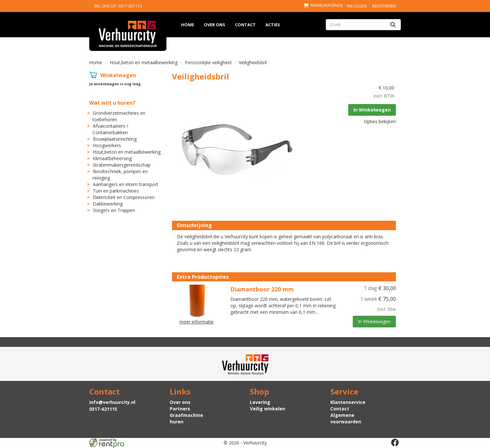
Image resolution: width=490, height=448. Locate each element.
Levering (260, 402)
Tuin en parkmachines (116, 191)
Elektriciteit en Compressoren (124, 197)
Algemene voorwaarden (346, 418)
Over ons (214, 25)
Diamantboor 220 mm (262, 289)
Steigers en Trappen (114, 210)
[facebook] (395, 442)
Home (188, 25)
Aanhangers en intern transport (126, 184)
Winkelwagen (118, 75)
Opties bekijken (380, 121)
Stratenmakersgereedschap (122, 165)
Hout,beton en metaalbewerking (144, 62)
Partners (180, 409)
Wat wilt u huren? (112, 103)
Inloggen (357, 6)
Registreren (384, 6)
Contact (245, 25)
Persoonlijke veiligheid (208, 62)
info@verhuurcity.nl (112, 402)
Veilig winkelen (268, 409)
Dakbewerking (108, 204)
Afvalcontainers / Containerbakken (110, 129)
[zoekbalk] (355, 25)
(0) (323, 5)
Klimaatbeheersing (112, 158)
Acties (273, 25)
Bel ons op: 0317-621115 (118, 6)
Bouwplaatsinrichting (115, 139)
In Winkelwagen (372, 110)
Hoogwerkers (107, 145)
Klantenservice (348, 402)
